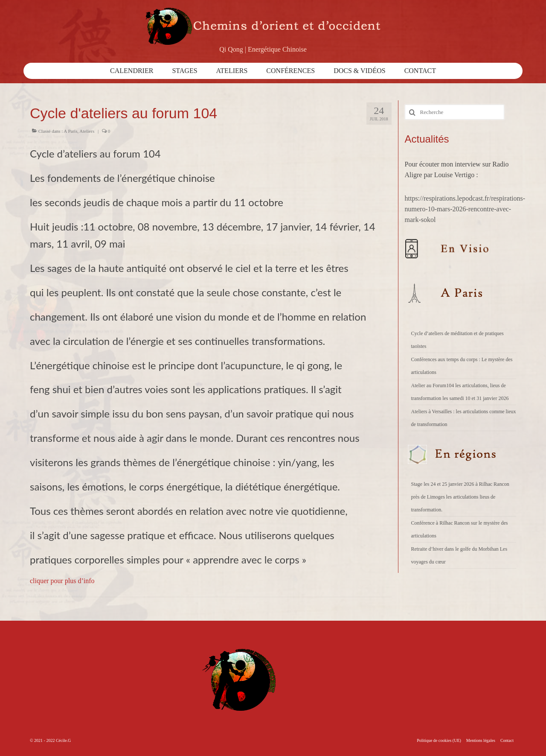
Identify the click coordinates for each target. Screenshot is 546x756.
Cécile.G (63, 740)
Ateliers (87, 131)
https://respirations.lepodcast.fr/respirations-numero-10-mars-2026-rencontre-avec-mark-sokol (465, 209)
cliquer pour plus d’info (62, 581)
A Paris (70, 131)
